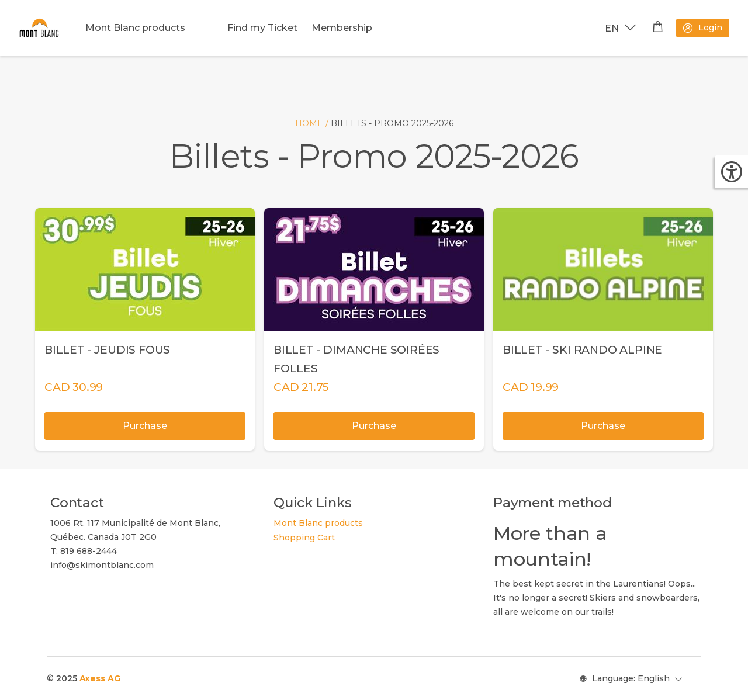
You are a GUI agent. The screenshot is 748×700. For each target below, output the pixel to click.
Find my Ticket (262, 28)
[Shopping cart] (658, 28)
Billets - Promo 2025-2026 (392, 123)
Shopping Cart (304, 538)
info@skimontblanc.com (102, 565)
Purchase (145, 426)
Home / (313, 123)
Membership (342, 28)
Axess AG (100, 678)
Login (702, 28)
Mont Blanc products (135, 28)
